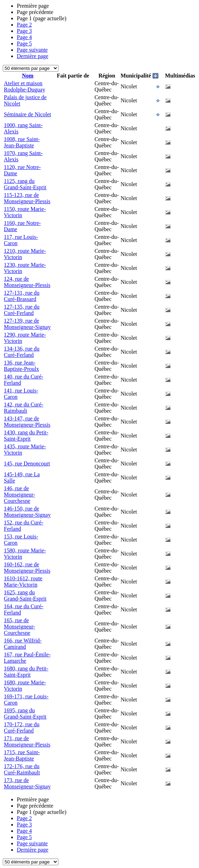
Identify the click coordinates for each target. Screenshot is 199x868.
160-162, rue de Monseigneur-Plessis (27, 568)
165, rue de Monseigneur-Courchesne (19, 627)
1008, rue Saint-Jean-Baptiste (22, 142)
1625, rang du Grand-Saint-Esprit (25, 595)
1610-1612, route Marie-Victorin (23, 582)
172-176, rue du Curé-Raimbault (22, 769)
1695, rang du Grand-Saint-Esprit (25, 713)
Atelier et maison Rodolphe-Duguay (24, 86)
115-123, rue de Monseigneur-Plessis (27, 198)
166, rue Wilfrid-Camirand (23, 644)
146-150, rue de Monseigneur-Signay (27, 512)
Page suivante (32, 50)
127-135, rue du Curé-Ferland (22, 310)
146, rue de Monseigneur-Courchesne (19, 495)
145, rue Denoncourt (27, 464)
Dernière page (33, 56)
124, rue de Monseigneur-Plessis (27, 282)
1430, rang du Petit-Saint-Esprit (26, 436)
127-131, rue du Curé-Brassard (22, 296)
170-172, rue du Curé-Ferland (22, 727)
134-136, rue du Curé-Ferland (22, 352)
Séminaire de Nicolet (27, 114)
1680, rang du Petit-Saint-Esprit (26, 672)
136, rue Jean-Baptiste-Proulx (21, 366)
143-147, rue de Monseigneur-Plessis (27, 422)
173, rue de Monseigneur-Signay (27, 783)
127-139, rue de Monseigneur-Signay (27, 324)
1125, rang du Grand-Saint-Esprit (25, 184)
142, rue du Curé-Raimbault (24, 408)
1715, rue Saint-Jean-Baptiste (22, 755)
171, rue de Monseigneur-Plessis (27, 741)
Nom (28, 76)
